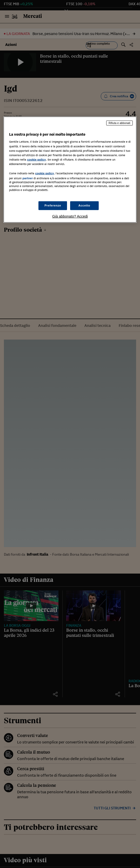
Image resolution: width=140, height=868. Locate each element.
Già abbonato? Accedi (70, 216)
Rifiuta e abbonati (119, 123)
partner (28, 178)
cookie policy (36, 159)
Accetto (84, 205)
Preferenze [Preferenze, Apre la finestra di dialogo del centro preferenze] (53, 205)
